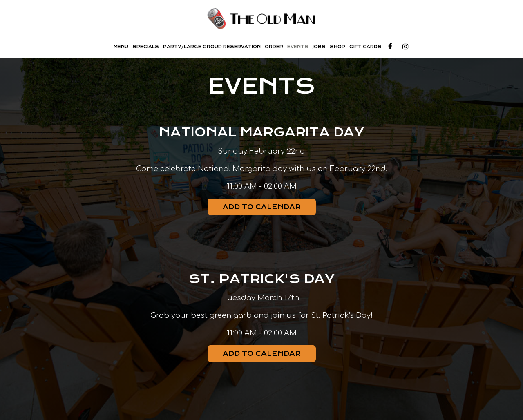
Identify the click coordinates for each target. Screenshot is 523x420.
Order (274, 47)
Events (298, 47)
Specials (146, 47)
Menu (121, 47)
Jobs (319, 47)
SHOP (337, 47)
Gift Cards (365, 47)
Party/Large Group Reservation (212, 47)
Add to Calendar (262, 207)
